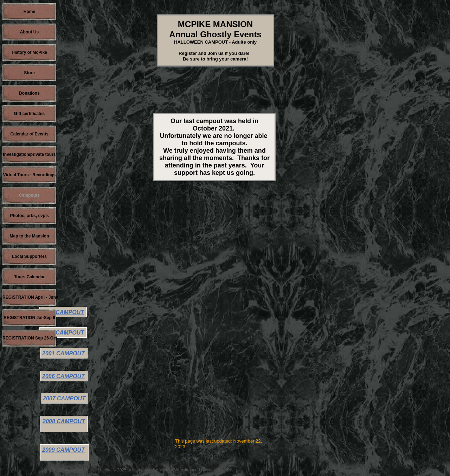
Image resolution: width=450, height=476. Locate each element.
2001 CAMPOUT (63, 353)
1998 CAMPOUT (63, 312)
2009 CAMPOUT (63, 450)
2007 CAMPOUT (64, 398)
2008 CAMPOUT (64, 421)
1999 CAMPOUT (63, 333)
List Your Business (216, 470)
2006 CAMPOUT (63, 376)
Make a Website (174, 470)
